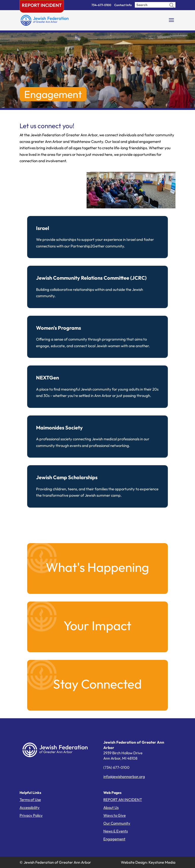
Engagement (114, 839)
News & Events (116, 831)
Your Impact (97, 625)
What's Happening (97, 567)
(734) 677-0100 (116, 767)
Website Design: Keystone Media (148, 862)
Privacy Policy (31, 815)
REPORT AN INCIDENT (123, 800)
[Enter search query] (155, 5)
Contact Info (123, 5)
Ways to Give (115, 815)
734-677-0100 (101, 5)
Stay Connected (97, 684)
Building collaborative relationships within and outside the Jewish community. (97, 286)
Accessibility (30, 807)
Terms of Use (30, 800)
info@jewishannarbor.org (124, 777)
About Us (111, 807)
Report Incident (42, 5)
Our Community (117, 823)
